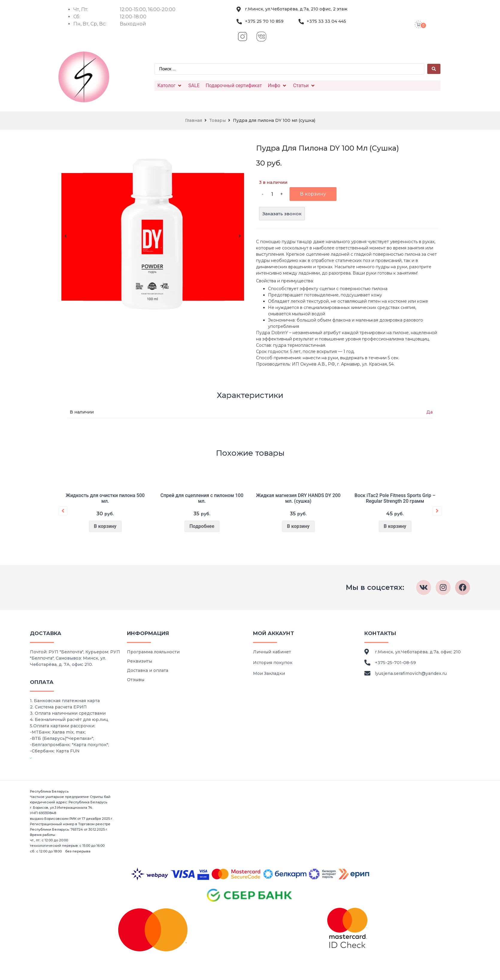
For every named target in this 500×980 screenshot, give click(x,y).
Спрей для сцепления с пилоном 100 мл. (202, 498)
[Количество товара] (272, 194)
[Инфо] (278, 86)
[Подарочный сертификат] (234, 86)
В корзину (313, 194)
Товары (218, 120)
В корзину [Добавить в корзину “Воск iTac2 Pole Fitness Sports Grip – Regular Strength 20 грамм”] (395, 526)
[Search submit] (434, 69)
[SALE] (194, 86)
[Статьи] (304, 86)
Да (429, 412)
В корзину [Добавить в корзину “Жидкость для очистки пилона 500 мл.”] (105, 526)
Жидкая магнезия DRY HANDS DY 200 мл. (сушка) (298, 498)
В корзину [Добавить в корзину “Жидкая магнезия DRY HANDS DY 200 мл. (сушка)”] (298, 526)
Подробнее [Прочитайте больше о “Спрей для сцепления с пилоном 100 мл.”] (202, 526)
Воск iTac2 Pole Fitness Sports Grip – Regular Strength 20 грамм (395, 498)
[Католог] (170, 86)
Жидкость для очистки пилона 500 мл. (105, 498)
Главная (194, 120)
